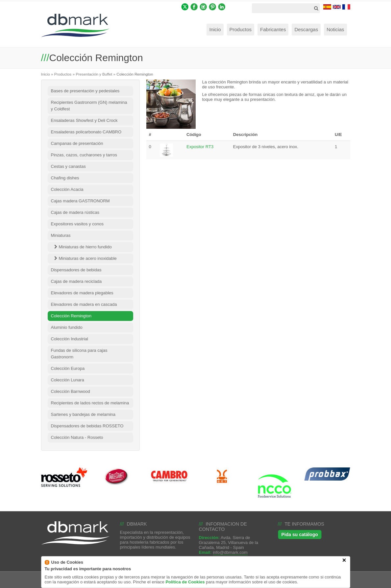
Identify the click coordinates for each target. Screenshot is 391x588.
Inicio (46, 74)
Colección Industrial (70, 339)
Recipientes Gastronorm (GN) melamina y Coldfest (89, 106)
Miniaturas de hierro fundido (85, 247)
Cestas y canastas (68, 166)
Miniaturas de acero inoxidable (88, 258)
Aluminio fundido (67, 327)
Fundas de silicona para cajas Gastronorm (79, 354)
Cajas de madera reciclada (76, 281)
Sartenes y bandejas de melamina (83, 414)
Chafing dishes (65, 178)
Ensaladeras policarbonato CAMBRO (86, 132)
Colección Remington (71, 316)
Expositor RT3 (200, 147)
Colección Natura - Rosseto (77, 437)
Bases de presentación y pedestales (85, 91)
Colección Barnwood (71, 391)
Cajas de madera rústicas (75, 212)
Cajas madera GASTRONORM (80, 201)
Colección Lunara (68, 380)
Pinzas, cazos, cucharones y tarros (84, 155)
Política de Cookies (185, 584)
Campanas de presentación (77, 143)
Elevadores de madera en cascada (84, 304)
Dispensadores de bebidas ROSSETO (87, 426)
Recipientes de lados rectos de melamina (90, 403)
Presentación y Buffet (94, 74)
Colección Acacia (67, 189)
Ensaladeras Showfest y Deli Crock (84, 120)
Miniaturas (61, 235)
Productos (63, 74)
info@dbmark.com (230, 552)
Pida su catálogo (300, 534)
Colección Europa (68, 368)
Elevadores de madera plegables (82, 293)
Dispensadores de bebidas (76, 270)
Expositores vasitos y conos (77, 224)
